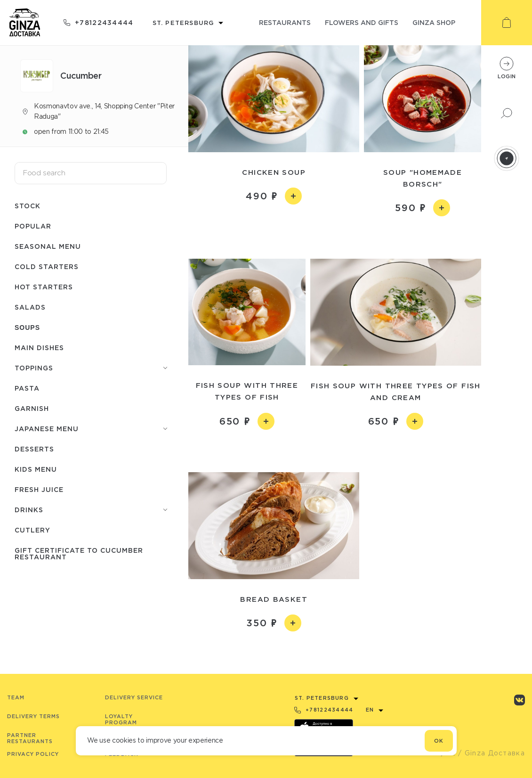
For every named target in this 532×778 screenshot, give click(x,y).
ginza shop (434, 22)
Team (16, 697)
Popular (33, 226)
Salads (30, 307)
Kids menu (36, 469)
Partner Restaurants (30, 738)
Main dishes (39, 348)
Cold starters (47, 266)
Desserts (34, 449)
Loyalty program (121, 719)
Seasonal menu (48, 246)
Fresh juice (39, 489)
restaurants (285, 22)
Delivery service (134, 697)
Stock (28, 206)
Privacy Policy (33, 754)
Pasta (27, 388)
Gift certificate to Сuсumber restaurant (79, 553)
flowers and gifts (362, 22)
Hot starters (44, 287)
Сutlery (32, 530)
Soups (27, 328)
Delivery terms (33, 716)
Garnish (32, 408)
